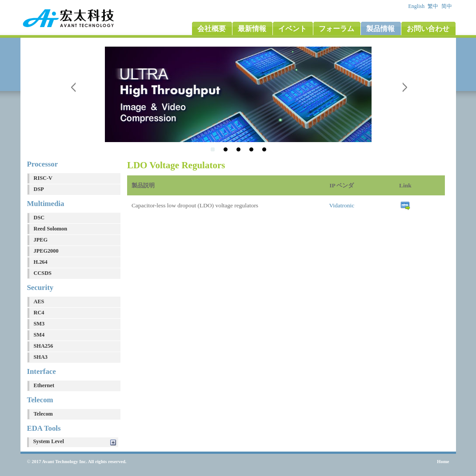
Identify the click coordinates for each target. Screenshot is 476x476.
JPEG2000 (46, 251)
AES (39, 301)
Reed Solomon (51, 229)
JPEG (41, 240)
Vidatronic (342, 205)
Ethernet (44, 385)
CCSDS (43, 273)
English (417, 6)
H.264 (41, 262)
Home (443, 462)
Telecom (43, 414)
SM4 (39, 335)
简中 (447, 6)
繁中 (434, 6)
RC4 (39, 313)
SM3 (39, 324)
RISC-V (43, 178)
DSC (39, 218)
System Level (49, 441)
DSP (39, 189)
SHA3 (41, 357)
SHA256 (44, 346)
